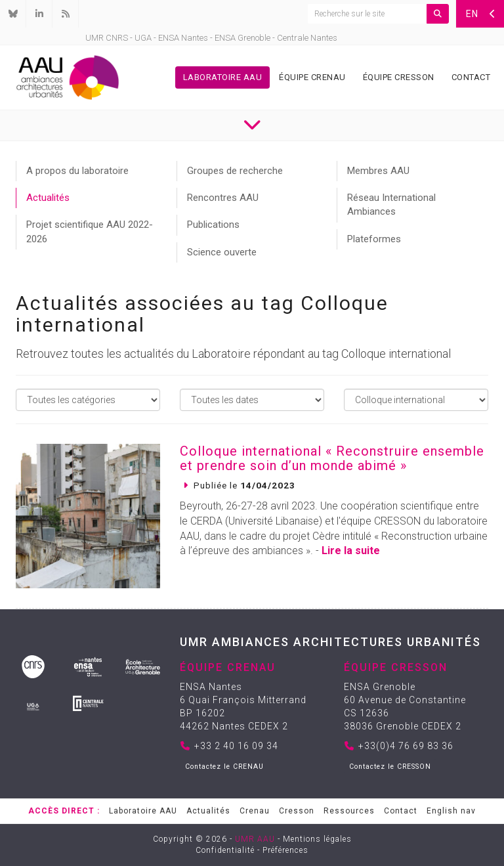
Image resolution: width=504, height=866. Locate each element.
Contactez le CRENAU (224, 767)
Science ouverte (222, 252)
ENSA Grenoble (242, 38)
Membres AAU (378, 171)
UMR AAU (255, 839)
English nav (451, 811)
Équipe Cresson (399, 77)
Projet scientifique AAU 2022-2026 (90, 231)
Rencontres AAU (223, 198)
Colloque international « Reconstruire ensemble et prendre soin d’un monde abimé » (332, 458)
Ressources (349, 811)
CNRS (117, 38)
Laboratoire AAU (223, 77)
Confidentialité (225, 850)
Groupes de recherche (235, 171)
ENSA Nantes (183, 38)
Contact (471, 77)
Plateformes (374, 239)
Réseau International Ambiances (391, 205)
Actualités (48, 198)
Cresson (297, 811)
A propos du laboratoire (77, 171)
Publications (213, 225)
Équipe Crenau (312, 77)
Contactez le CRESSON (390, 767)
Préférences (285, 850)
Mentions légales (317, 839)
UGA (143, 38)
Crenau (255, 811)
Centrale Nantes (307, 38)
